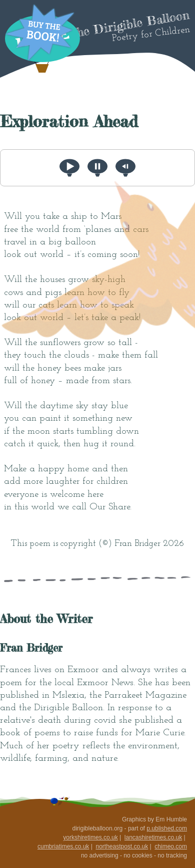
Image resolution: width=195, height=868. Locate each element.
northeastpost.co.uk (122, 846)
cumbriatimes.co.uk (63, 846)
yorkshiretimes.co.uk (90, 837)
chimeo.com (171, 846)
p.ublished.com (167, 828)
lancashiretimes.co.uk (153, 837)
